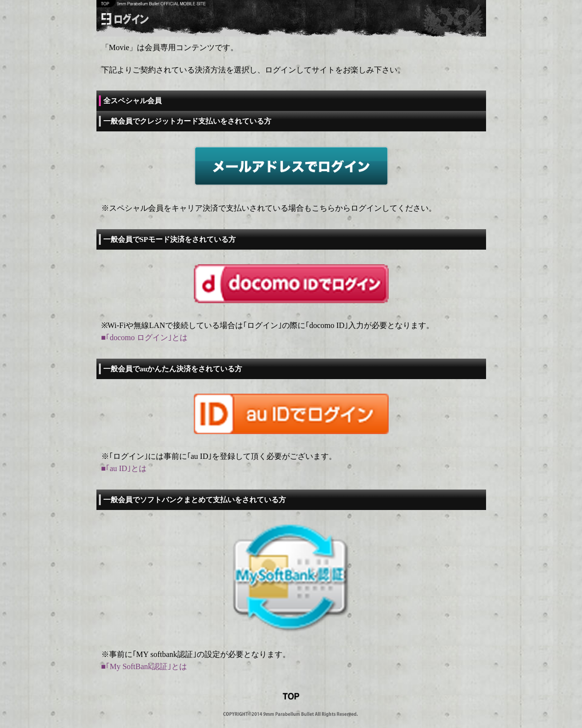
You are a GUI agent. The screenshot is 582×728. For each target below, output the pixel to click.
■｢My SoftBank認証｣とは (144, 666)
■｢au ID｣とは (124, 468)
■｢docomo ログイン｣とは (144, 337)
